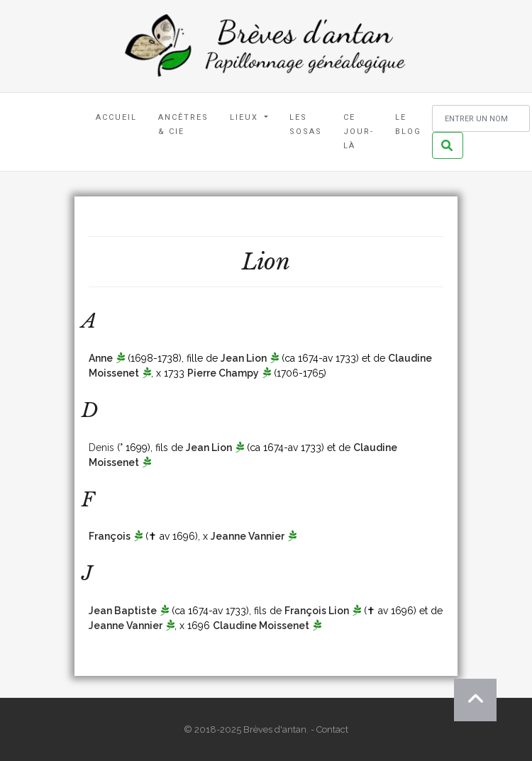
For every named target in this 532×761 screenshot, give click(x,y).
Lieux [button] (246, 117)
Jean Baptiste (123, 611)
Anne (101, 358)
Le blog (408, 124)
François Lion (317, 611)
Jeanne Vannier (248, 536)
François (110, 536)
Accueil (116, 117)
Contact (332, 729)
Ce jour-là (359, 132)
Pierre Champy (223, 373)
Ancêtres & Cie (183, 124)
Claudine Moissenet (261, 626)
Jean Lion (244, 358)
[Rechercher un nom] (481, 119)
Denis (101, 448)
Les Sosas (306, 124)
